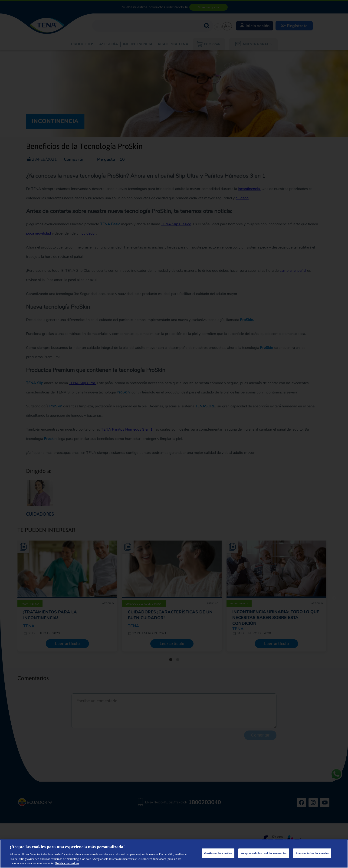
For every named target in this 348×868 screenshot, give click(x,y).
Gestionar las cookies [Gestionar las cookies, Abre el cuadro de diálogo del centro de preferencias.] (218, 853)
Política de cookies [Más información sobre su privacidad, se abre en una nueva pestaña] (67, 863)
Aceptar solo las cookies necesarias (264, 853)
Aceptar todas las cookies (312, 853)
